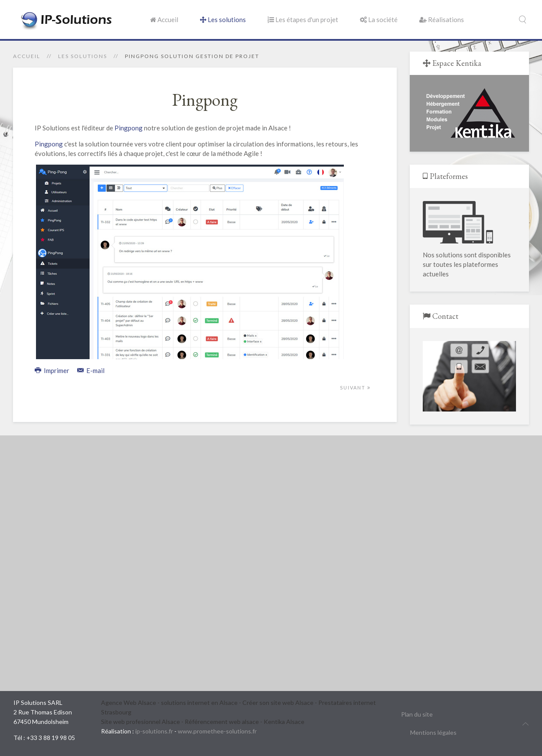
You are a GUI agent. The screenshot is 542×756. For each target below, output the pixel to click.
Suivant (355, 388)
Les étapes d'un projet (303, 19)
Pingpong (129, 128)
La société (379, 19)
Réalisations (442, 19)
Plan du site (417, 714)
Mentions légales (433, 732)
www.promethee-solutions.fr (217, 731)
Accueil (164, 19)
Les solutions (223, 19)
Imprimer (53, 370)
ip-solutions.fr (154, 731)
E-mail (91, 370)
